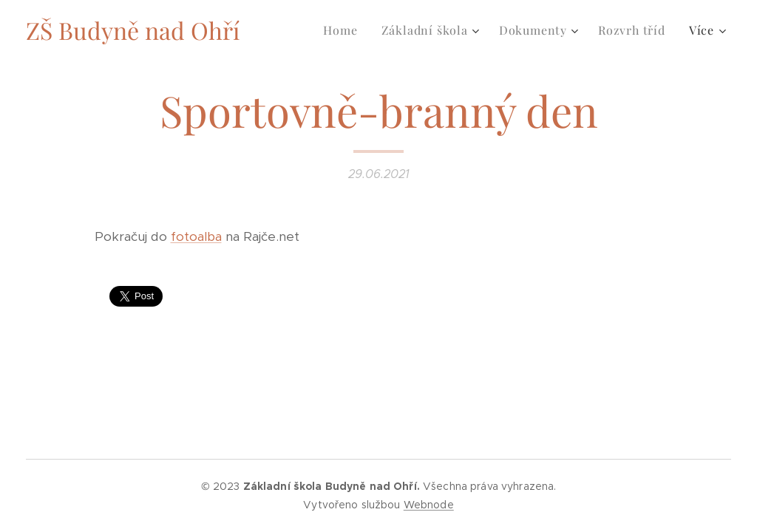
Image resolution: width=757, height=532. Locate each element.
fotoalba (196, 236)
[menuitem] (344, 30)
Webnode (429, 505)
